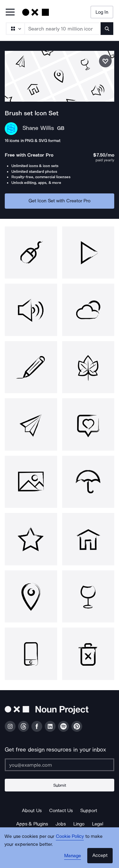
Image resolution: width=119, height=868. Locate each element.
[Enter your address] (60, 765)
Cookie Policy (70, 836)
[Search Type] (15, 29)
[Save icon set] (105, 61)
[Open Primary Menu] (10, 13)
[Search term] (63, 29)
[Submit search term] (107, 29)
